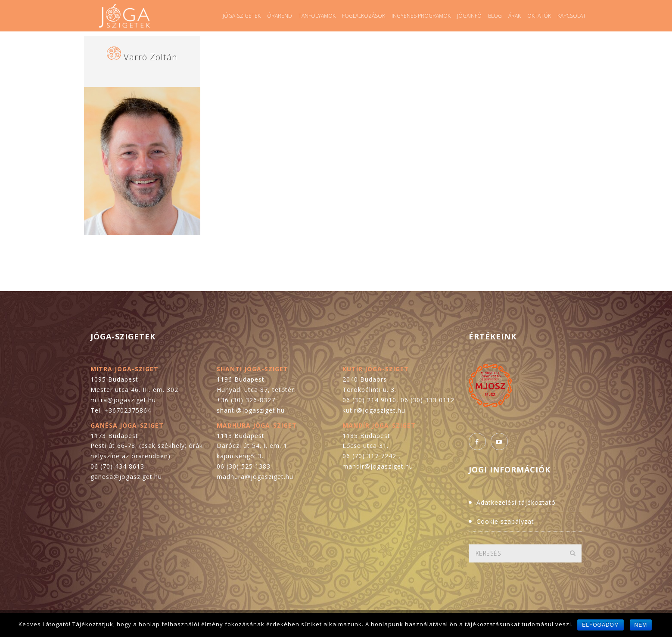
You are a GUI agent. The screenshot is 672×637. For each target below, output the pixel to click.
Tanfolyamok (317, 16)
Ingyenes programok (421, 16)
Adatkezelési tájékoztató (516, 502)
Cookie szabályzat (505, 521)
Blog (495, 16)
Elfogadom (600, 625)
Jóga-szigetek (242, 16)
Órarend (280, 16)
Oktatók (539, 16)
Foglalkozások (364, 16)
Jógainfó (469, 16)
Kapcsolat (572, 16)
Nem (641, 625)
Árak (515, 16)
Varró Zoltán (151, 57)
